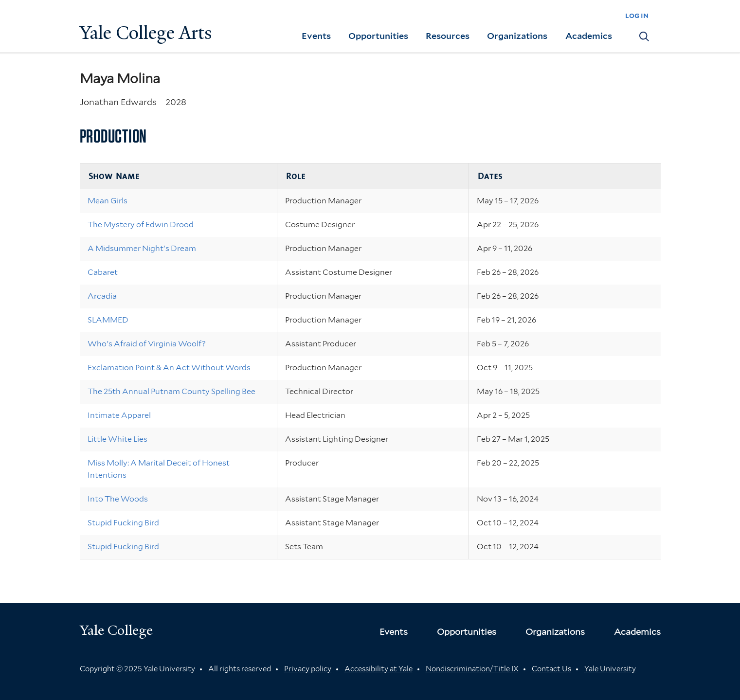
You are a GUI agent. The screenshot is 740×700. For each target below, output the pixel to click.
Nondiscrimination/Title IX (472, 669)
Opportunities (378, 36)
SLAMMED (108, 320)
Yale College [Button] (116, 630)
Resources (448, 36)
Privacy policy (308, 669)
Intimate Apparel (119, 415)
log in (637, 15)
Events (316, 36)
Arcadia (102, 296)
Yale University (610, 669)
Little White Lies (117, 439)
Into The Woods (118, 499)
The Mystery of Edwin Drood (141, 224)
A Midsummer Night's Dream (142, 248)
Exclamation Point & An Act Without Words (169, 368)
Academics (589, 36)
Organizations (517, 36)
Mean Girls (108, 201)
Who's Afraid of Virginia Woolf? (147, 344)
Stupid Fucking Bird (123, 523)
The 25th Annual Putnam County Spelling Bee (171, 391)
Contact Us (551, 669)
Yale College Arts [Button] (146, 33)
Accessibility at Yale (379, 669)
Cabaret (103, 272)
